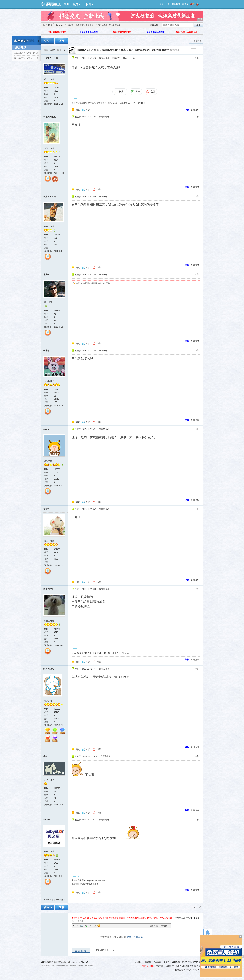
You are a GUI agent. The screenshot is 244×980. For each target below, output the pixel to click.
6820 (56, 91)
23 (55, 792)
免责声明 (180, 966)
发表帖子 (165, 926)
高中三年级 (49, 851)
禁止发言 (48, 302)
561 (55, 238)
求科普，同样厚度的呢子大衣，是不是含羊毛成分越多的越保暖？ (130, 50)
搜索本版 (154, 25)
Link (86, 926)
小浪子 (46, 275)
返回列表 (197, 41)
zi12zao (47, 820)
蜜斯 (45, 756)
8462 (56, 552)
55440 (56, 712)
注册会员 (138, 937)
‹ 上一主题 (49, 900)
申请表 (167, 962)
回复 (78, 110)
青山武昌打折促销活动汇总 (26, 58)
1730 (56, 863)
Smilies (99, 926)
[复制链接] (175, 50)
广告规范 (199, 966)
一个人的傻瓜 (49, 117)
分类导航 (157, 962)
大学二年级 (49, 148)
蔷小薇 (46, 351)
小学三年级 (49, 780)
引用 (88, 110)
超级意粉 (48, 461)
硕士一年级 (49, 79)
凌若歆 (46, 509)
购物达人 (60, 25)
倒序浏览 (116, 58)
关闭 (240, 937)
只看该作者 (104, 58)
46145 (56, 393)
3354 (56, 160)
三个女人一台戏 (50, 58)
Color (78, 926)
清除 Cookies (148, 966)
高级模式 (154, 926)
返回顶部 (195, 110)
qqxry (46, 429)
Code (95, 926)
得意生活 (176, 962)
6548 (56, 632)
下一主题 (60, 900)
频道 (76, 4)
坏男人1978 (49, 669)
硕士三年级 (49, 621)
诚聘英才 (170, 966)
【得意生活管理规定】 (183, 918)
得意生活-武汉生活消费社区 (43, 25)
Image (82, 926)
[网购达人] (84, 50)
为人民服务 (49, 381)
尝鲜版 (148, 962)
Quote (90, 926)
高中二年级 (49, 226)
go (198, 50)
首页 (66, 4)
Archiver (139, 962)
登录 (161, 4)
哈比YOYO (48, 589)
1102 (56, 473)
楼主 (197, 58)
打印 (125, 58)
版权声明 (189, 966)
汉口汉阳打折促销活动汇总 (26, 53)
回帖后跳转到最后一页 (104, 950)
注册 (168, 4)
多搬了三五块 (49, 197)
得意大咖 (48, 701)
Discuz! (84, 962)
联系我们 (160, 966)
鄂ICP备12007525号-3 (192, 962)
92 (55, 314)
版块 (89, 4)
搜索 (198, 25)
